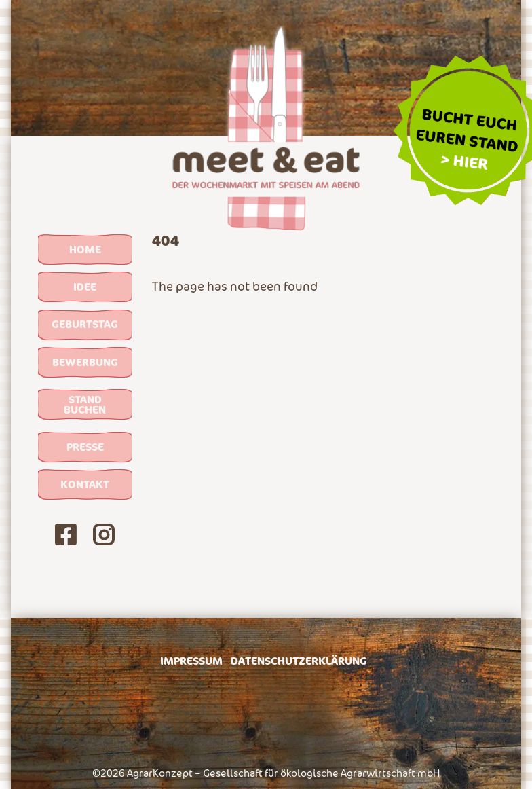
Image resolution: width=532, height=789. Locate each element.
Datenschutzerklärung (299, 661)
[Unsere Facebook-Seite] (66, 537)
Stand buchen (85, 404)
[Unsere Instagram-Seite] (104, 537)
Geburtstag (85, 324)
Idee (85, 287)
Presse (85, 447)
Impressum (191, 661)
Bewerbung (85, 362)
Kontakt (85, 484)
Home (85, 249)
